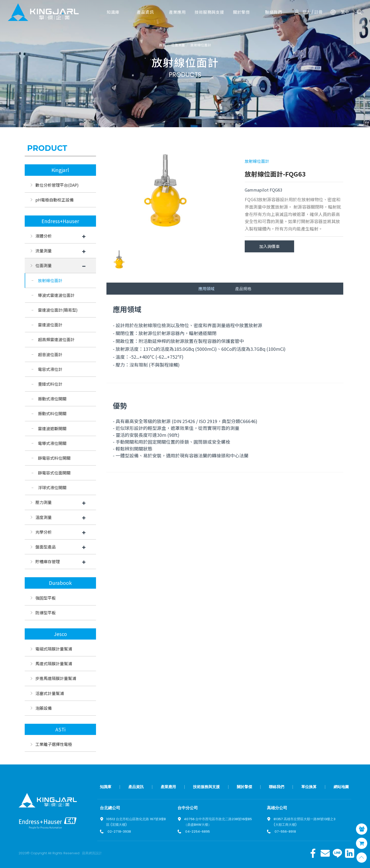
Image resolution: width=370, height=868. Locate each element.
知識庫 (106, 787)
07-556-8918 (285, 831)
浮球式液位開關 (52, 487)
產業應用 (168, 787)
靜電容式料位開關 (54, 458)
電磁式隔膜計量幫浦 (54, 649)
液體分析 (44, 236)
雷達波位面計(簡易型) (58, 310)
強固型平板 (46, 598)
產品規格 (243, 288)
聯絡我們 (277, 787)
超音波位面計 (50, 354)
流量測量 (44, 251)
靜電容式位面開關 (54, 473)
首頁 (162, 45)
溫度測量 (44, 517)
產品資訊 (136, 787)
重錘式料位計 (50, 384)
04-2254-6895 (197, 831)
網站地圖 (341, 787)
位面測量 (178, 45)
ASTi (60, 729)
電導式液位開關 (52, 443)
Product (47, 148)
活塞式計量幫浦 (50, 693)
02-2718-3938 (119, 831)
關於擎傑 (244, 787)
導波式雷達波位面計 (56, 295)
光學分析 (44, 532)
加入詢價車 (269, 246)
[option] (166, 193)
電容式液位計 (50, 369)
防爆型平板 (46, 613)
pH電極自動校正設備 (54, 200)
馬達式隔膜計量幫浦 (54, 663)
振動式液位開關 (52, 399)
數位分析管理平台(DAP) (57, 185)
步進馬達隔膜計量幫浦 (56, 678)
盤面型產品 (46, 547)
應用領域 (207, 288)
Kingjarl (60, 170)
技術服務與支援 (206, 787)
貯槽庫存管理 (48, 561)
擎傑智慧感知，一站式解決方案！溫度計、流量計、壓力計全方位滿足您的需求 (43, 12)
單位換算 (309, 787)
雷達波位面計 (50, 325)
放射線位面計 (201, 45)
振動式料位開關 (52, 413)
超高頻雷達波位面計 (56, 339)
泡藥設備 (44, 708)
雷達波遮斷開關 (52, 428)
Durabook (60, 583)
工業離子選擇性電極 (54, 744)
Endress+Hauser (60, 221)
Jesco (60, 634)
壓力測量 (44, 502)
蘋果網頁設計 (92, 853)
